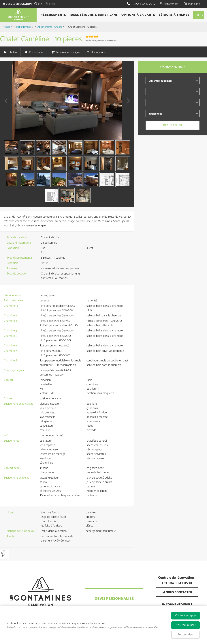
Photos (13, 52)
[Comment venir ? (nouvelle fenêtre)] (177, 604)
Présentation (37, 52)
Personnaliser (186, 635)
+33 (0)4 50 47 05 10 (143, 4)
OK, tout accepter (186, 616)
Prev (5, 103)
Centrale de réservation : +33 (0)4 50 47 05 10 (177, 580)
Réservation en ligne (68, 52)
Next (127, 103)
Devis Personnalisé (114, 599)
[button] (193, 4)
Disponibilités (99, 52)
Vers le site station (21, 4)
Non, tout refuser (186, 625)
